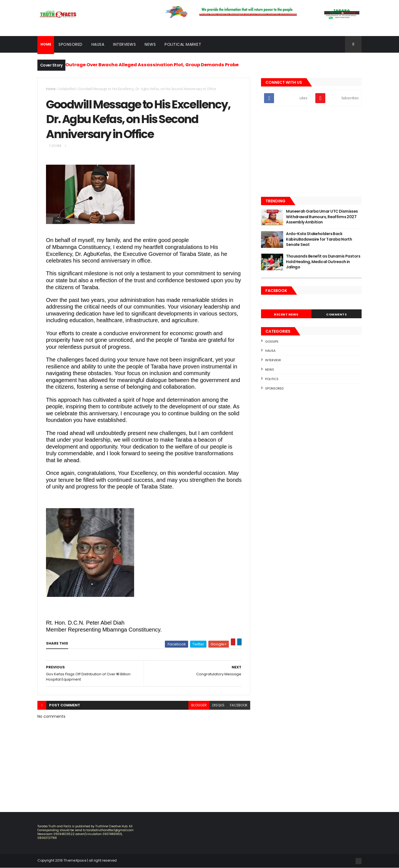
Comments (336, 314)
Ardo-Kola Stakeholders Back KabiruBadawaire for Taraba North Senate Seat (319, 239)
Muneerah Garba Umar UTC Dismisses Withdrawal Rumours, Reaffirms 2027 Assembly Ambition (322, 217)
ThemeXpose (75, 860)
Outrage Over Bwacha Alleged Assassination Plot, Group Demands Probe (152, 65)
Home (51, 89)
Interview (273, 360)
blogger (199, 705)
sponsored (274, 388)
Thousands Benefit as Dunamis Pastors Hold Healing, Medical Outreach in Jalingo (323, 262)
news (270, 370)
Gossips (272, 342)
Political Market (183, 44)
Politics (272, 379)
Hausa (98, 44)
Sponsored (71, 44)
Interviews (124, 44)
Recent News (286, 314)
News (150, 44)
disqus (218, 705)
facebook (239, 705)
